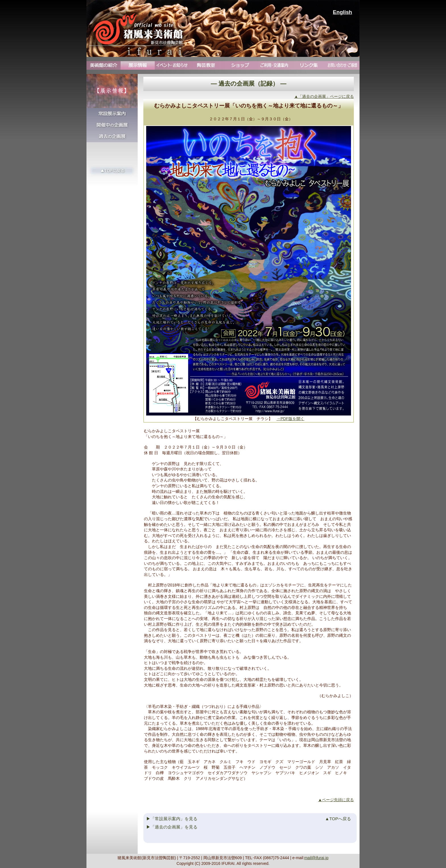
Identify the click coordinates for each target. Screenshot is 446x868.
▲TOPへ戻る (338, 819)
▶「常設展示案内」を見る (172, 819)
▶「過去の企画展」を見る (172, 827)
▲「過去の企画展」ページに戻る (324, 96)
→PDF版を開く (290, 419)
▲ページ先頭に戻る (336, 800)
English (342, 12)
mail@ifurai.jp (316, 858)
